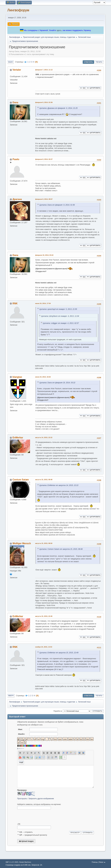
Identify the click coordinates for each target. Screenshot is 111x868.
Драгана (17, 199)
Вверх (11, 696)
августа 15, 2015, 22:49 (44, 616)
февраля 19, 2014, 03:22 (44, 255)
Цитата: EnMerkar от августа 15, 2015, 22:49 (59, 653)
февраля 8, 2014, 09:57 (44, 199)
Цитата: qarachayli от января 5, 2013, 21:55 (58, 309)
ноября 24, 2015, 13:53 (44, 647)
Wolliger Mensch (22, 543)
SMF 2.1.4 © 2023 (12, 862)
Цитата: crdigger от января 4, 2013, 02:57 (61, 323)
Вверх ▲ (102, 862)
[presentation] (39, 816)
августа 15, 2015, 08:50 (44, 543)
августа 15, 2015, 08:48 (44, 480)
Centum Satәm (21, 480)
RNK (15, 303)
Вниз (10, 62)
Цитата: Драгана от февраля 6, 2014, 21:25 (58, 108)
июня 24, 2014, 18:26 (43, 377)
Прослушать (22, 799)
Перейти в (58, 711)
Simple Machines (25, 862)
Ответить (88, 62)
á (18, 748)
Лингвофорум (18, 10)
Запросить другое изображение (41, 799)
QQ (82, 88)
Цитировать (94, 88)
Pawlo (16, 159)
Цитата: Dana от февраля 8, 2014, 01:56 (57, 205)
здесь (59, 30)
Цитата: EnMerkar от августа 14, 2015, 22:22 (59, 485)
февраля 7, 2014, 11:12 (44, 70)
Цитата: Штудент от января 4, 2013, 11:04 (60, 316)
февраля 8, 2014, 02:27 (44, 159)
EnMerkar (18, 438)
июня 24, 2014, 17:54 (43, 303)
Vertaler (17, 70)
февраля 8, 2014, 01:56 (44, 102)
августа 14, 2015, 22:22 (44, 437)
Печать (99, 62)
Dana (15, 102)
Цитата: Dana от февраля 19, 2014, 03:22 (57, 383)
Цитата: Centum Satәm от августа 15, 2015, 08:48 (61, 549)
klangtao (17, 377)
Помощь (95, 862)
